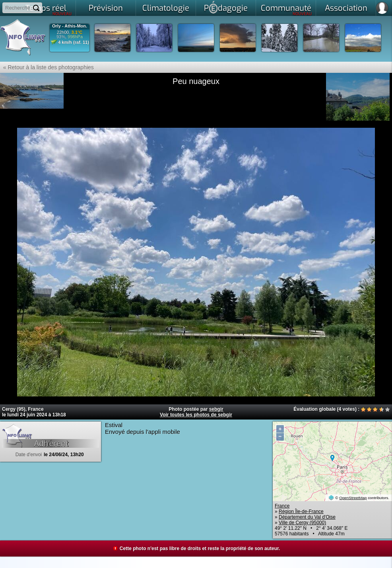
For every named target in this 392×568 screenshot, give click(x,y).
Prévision (106, 8)
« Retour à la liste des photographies (47, 67)
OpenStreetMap (353, 498)
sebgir (216, 409)
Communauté (286, 10)
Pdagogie (226, 7)
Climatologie (166, 8)
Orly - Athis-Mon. (70, 26)
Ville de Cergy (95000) (302, 523)
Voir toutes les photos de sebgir (196, 415)
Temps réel (49, 10)
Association (346, 8)
